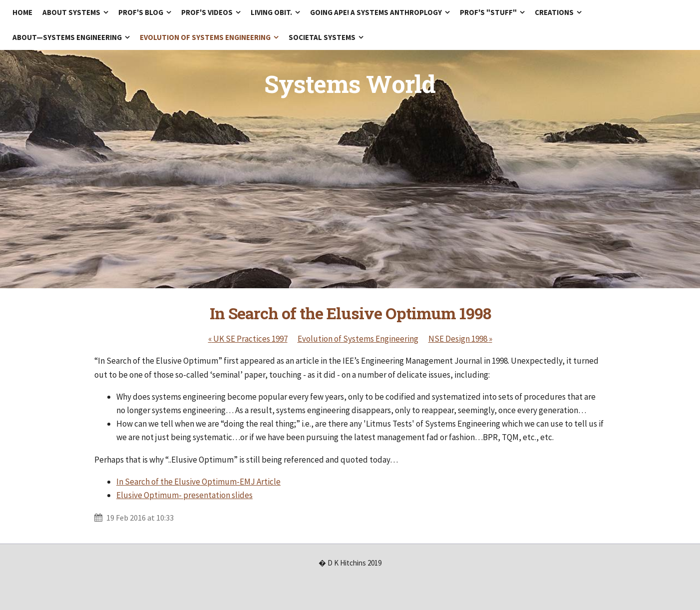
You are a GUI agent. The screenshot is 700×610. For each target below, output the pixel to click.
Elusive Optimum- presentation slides (184, 495)
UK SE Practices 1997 (248, 339)
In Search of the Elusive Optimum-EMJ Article (198, 482)
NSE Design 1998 (460, 339)
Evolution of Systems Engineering (358, 339)
